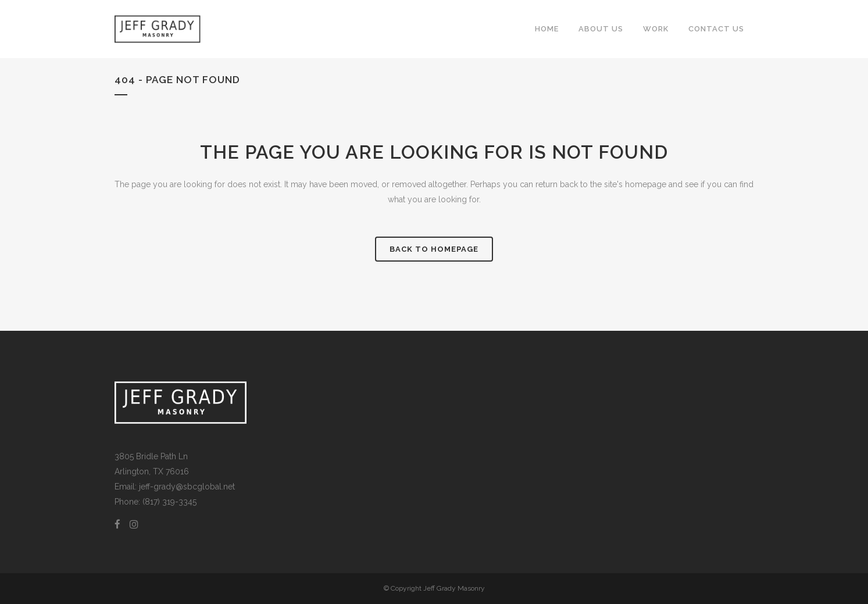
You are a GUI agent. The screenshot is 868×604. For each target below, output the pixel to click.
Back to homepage (434, 249)
